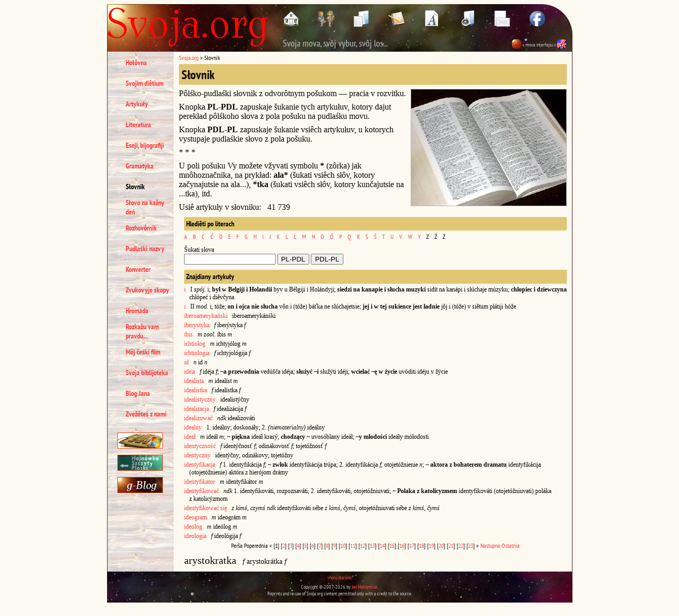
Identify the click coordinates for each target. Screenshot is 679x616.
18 (421, 545)
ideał (190, 437)
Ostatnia (511, 545)
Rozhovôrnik (141, 228)
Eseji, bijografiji (145, 145)
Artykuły (137, 104)
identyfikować (201, 491)
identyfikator (200, 482)
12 (363, 545)
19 (431, 545)
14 (382, 545)
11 (353, 545)
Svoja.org (189, 58)
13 (372, 545)
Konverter (138, 269)
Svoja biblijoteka (147, 373)
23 (471, 545)
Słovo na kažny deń (145, 207)
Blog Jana (138, 393)
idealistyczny (200, 399)
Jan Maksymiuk (365, 587)
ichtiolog (195, 344)
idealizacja (197, 409)
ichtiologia (198, 353)
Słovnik (135, 187)
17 (412, 545)
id (186, 362)
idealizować (198, 418)
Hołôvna (136, 63)
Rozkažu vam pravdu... (142, 331)
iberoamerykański (206, 316)
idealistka (195, 390)
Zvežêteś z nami (146, 414)
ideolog (193, 527)
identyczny (197, 455)
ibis (188, 334)
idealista (194, 381)
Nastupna (490, 545)
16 (402, 545)
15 (392, 545)
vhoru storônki (340, 577)
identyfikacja (200, 465)
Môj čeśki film (143, 352)
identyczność (200, 446)
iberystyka (197, 325)
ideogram (195, 517)
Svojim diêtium (145, 83)
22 (461, 545)
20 (441, 545)
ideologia (195, 536)
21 (451, 545)
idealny (193, 427)
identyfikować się (206, 508)
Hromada (137, 311)
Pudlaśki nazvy (145, 249)
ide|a (190, 372)
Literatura (138, 125)
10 (343, 545)
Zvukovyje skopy (147, 290)
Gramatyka (140, 166)
